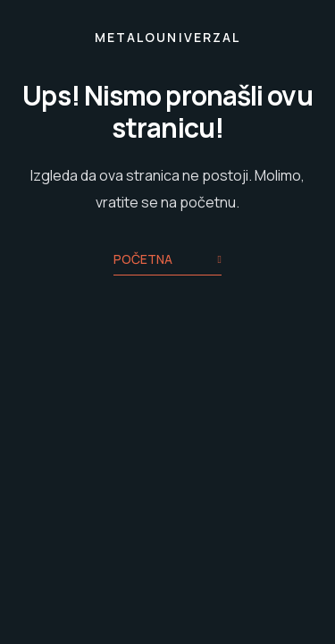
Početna (167, 261)
